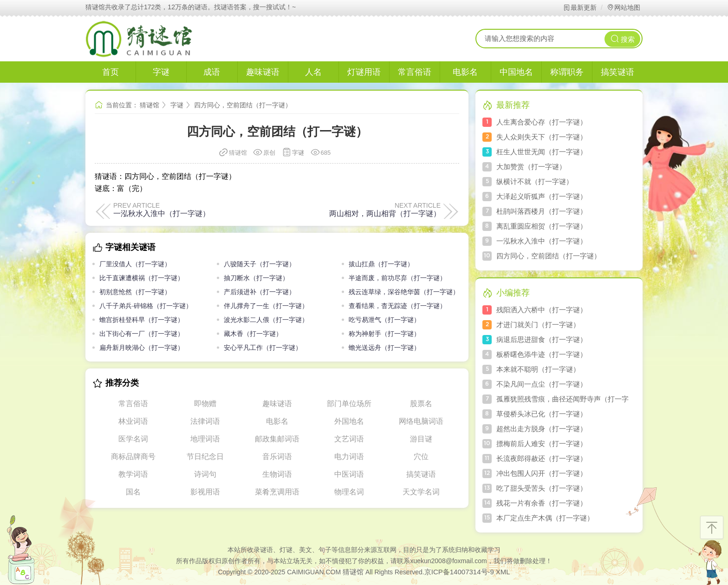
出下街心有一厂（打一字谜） (142, 334)
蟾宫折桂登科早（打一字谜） (142, 320)
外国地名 (349, 421)
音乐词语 (277, 457)
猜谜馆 (149, 105)
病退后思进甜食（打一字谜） (542, 339)
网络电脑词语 (421, 421)
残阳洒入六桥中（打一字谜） (542, 310)
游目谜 (421, 439)
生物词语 (277, 474)
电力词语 (349, 457)
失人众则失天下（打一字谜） (542, 137)
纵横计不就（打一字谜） (535, 181)
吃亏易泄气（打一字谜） (384, 320)
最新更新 (580, 7)
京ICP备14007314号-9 (459, 572)
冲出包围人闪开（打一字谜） (542, 473)
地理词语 (205, 439)
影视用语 (205, 492)
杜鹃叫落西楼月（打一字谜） (542, 211)
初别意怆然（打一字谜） (135, 292)
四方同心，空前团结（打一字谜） (549, 256)
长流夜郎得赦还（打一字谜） (542, 458)
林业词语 (133, 421)
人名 (313, 72)
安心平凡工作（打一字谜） (263, 348)
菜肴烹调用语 (277, 492)
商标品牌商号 (133, 457)
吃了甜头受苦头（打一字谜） (542, 488)
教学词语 (133, 474)
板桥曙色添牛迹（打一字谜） (542, 354)
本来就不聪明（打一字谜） (538, 369)
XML (503, 572)
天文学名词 (421, 492)
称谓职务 (567, 72)
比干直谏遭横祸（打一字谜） (142, 278)
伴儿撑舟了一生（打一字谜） (266, 306)
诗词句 (205, 474)
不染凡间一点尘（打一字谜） (542, 384)
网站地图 (623, 7)
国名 (133, 492)
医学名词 (133, 439)
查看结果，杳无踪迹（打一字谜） (397, 306)
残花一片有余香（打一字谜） (542, 503)
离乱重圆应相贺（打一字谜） (542, 226)
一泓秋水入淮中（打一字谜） (162, 213)
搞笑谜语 (617, 72)
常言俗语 (415, 72)
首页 (110, 72)
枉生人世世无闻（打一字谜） (542, 152)
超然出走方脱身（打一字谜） (542, 429)
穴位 (421, 457)
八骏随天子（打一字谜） (260, 264)
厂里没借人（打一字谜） (135, 264)
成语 (212, 72)
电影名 (465, 72)
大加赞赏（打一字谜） (531, 167)
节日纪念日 (205, 457)
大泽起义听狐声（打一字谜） (542, 196)
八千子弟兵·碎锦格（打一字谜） (146, 306)
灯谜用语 (364, 72)
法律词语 (205, 421)
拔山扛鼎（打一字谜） (381, 264)
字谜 (161, 72)
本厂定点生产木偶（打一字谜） (545, 518)
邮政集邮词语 (277, 439)
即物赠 (205, 404)
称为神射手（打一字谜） (384, 334)
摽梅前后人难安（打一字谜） (542, 444)
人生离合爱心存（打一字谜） (542, 122)
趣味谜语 (263, 72)
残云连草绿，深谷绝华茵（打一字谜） (404, 292)
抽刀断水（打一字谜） (256, 278)
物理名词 (349, 492)
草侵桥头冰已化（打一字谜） (542, 414)
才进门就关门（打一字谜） (538, 325)
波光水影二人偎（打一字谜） (266, 320)
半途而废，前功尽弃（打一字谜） (397, 278)
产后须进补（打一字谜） (260, 292)
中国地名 (516, 72)
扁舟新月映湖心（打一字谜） (142, 348)
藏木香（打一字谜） (253, 334)
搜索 (623, 39)
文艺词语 (349, 439)
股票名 (421, 404)
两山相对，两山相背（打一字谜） (385, 213)
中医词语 (349, 474)
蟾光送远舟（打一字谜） (384, 348)
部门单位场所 (349, 404)
